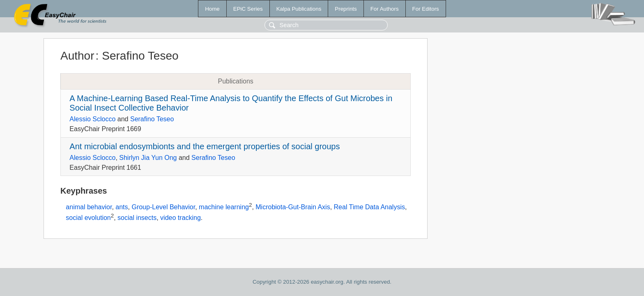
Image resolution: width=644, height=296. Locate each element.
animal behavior (89, 207)
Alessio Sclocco (92, 119)
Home (212, 9)
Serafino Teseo (152, 119)
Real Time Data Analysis (369, 207)
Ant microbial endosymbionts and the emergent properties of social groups (205, 146)
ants (122, 207)
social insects (137, 218)
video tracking (181, 218)
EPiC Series (248, 9)
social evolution (88, 218)
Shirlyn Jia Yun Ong (148, 158)
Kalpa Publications (299, 9)
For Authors (385, 9)
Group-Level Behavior (163, 207)
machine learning (224, 207)
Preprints (346, 9)
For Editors (426, 9)
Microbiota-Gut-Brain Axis (293, 207)
